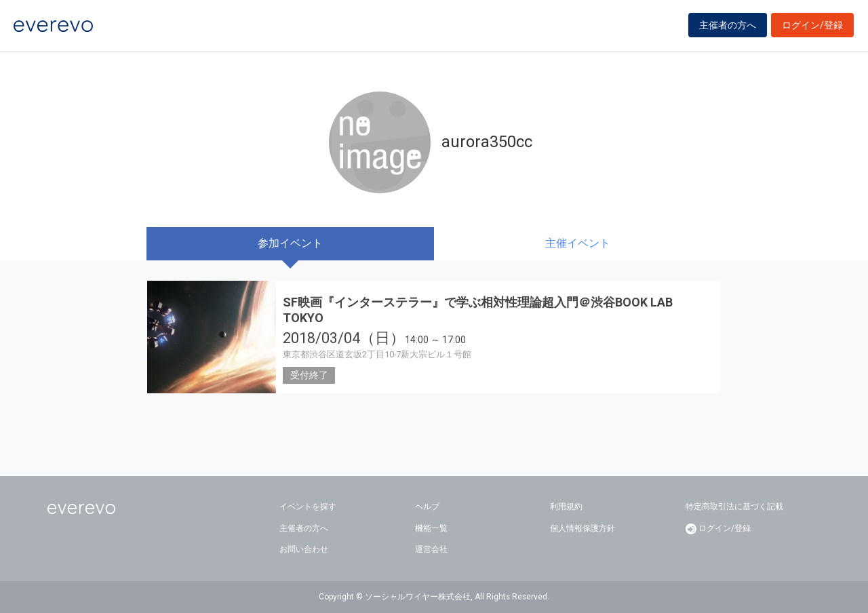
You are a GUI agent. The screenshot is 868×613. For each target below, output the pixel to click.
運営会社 (431, 549)
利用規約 (566, 507)
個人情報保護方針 (583, 528)
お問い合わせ (304, 549)
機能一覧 (431, 528)
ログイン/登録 (812, 28)
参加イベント (290, 243)
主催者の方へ (728, 28)
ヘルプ (427, 507)
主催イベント (578, 243)
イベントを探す (308, 507)
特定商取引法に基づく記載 (734, 507)
